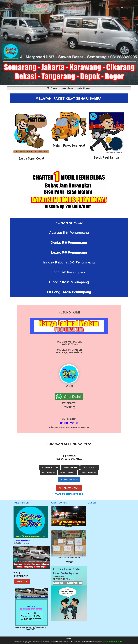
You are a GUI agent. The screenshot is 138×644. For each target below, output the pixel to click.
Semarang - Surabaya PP (69, 479)
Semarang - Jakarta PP (50, 467)
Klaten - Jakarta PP (90, 467)
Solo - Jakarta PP (48, 473)
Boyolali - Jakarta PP (68, 473)
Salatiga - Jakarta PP (88, 473)
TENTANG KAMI (22, 582)
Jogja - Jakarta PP (70, 467)
